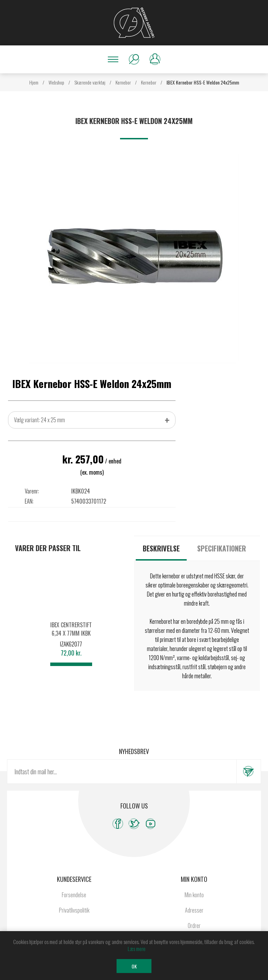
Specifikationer (222, 548)
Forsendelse (74, 895)
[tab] (161, 548)
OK (134, 966)
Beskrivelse (161, 548)
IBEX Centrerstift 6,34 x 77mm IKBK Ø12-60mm (71, 633)
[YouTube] (151, 824)
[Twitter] (134, 824)
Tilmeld (248, 771)
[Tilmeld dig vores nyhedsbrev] (122, 771)
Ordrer (194, 926)
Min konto (194, 895)
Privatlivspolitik (74, 910)
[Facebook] (118, 824)
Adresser (194, 910)
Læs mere (137, 949)
